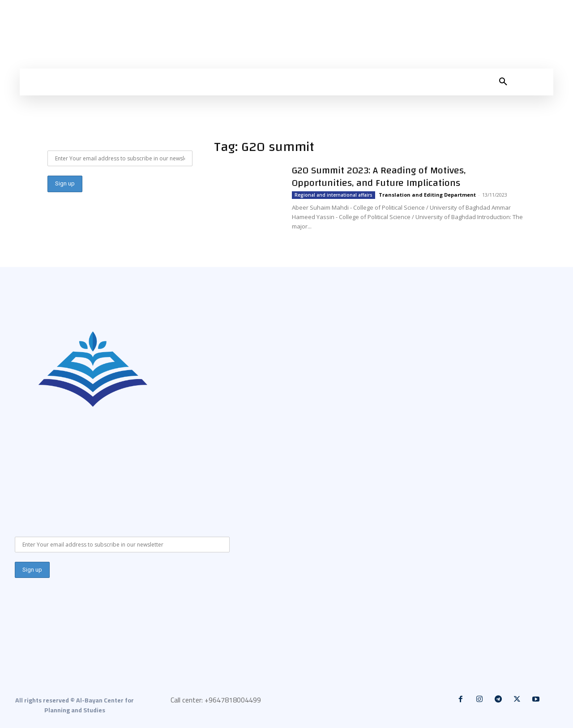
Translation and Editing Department (427, 195)
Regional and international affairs (334, 195)
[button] (503, 82)
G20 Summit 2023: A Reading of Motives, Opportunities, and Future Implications (379, 177)
